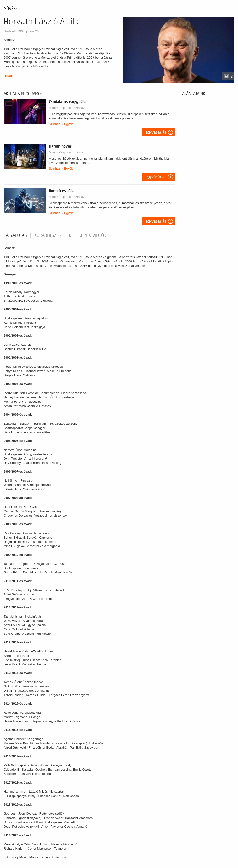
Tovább (9, 76)
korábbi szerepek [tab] (53, 235)
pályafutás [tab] (15, 235)
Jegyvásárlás (156, 132)
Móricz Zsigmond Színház (67, 108)
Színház (55, 124)
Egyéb (69, 124)
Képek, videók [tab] (92, 235)
